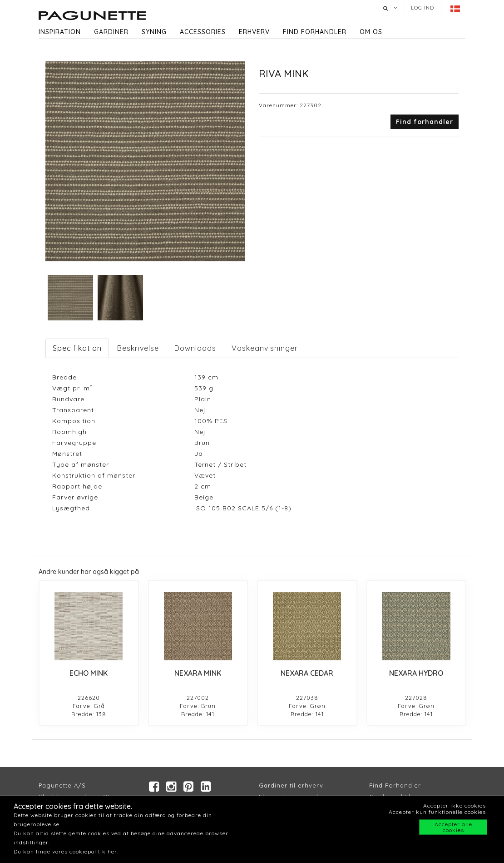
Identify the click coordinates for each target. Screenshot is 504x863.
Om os (371, 32)
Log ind (422, 8)
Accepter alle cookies (453, 827)
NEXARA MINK (198, 673)
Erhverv (254, 32)
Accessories (203, 32)
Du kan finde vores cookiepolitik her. (66, 851)
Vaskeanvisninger (265, 348)
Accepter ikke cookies (455, 806)
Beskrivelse (138, 348)
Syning (154, 32)
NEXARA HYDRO (416, 673)
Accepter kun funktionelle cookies (437, 812)
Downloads (195, 348)
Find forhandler (315, 32)
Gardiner (111, 32)
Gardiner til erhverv (291, 785)
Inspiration (60, 32)
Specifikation (77, 348)
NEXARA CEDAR (307, 673)
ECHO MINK (89, 673)
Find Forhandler (395, 785)
